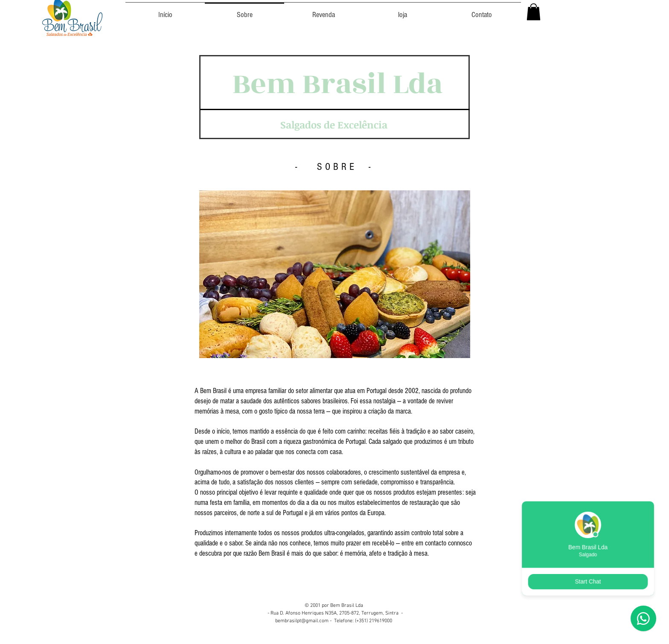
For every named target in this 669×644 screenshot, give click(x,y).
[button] (534, 12)
